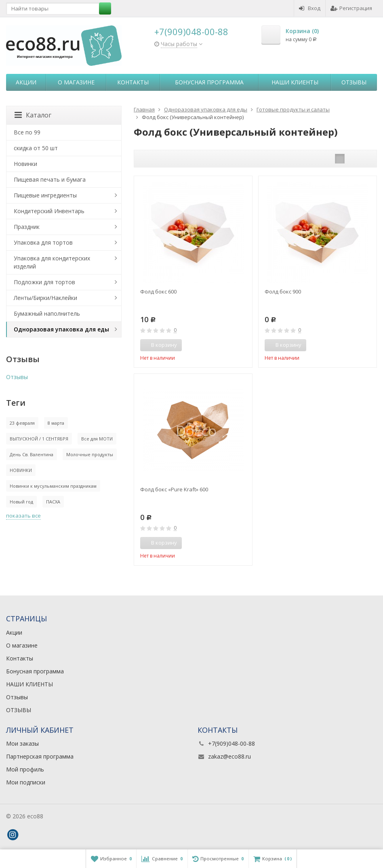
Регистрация (351, 8)
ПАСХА (53, 502)
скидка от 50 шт (36, 148)
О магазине (76, 82)
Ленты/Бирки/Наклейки (45, 298)
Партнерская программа (40, 756)
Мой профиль (25, 769)
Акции (26, 82)
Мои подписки (26, 782)
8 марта (56, 423)
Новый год (21, 502)
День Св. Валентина (32, 454)
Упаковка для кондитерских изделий (52, 262)
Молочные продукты (90, 454)
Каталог (33, 115)
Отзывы (354, 82)
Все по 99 (27, 132)
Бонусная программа (209, 82)
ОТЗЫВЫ (19, 710)
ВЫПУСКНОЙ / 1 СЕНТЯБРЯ (39, 439)
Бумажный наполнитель (47, 313)
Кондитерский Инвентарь (49, 211)
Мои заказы (22, 743)
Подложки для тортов (44, 282)
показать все (23, 516)
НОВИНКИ (21, 470)
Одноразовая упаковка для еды (61, 329)
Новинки (25, 164)
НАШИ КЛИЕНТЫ (295, 82)
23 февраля (22, 423)
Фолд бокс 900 (283, 291)
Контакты (133, 82)
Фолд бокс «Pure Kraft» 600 (174, 489)
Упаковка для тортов (43, 242)
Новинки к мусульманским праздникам (53, 486)
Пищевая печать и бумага (50, 179)
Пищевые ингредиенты (45, 195)
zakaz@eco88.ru (229, 756)
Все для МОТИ (97, 439)
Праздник (27, 227)
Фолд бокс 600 (158, 291)
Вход (310, 8)
